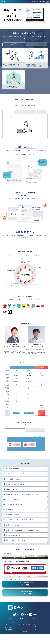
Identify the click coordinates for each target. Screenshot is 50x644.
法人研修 (21, 632)
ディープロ (7, 636)
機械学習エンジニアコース (8, 66)
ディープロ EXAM (8, 638)
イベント (34, 637)
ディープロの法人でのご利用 (24, 635)
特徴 (35, 2)
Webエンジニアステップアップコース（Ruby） (34, 66)
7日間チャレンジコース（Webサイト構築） (11, 87)
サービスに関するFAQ (9, 640)
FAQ (40, 2)
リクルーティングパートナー (24, 633)
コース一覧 (7, 632)
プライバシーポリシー (37, 638)
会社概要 (34, 632)
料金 (37, 2)
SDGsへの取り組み (36, 633)
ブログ (34, 635)
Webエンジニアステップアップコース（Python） (35, 67)
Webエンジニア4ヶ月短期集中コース (11, 634)
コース (32, 2)
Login (48, 2)
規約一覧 (34, 640)
